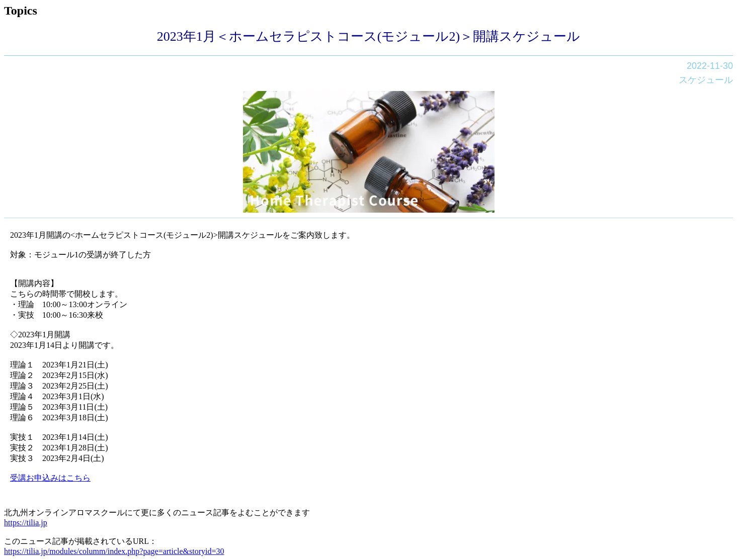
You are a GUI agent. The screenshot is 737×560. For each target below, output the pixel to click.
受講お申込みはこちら (50, 478)
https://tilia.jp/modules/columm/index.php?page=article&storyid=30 (114, 551)
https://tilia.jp (26, 523)
